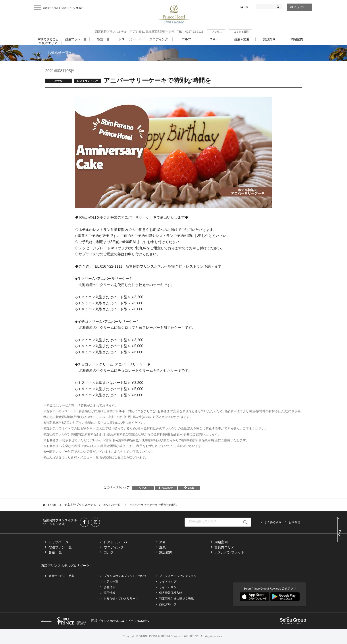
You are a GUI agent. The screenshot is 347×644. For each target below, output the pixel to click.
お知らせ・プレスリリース (121, 599)
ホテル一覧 (111, 581)
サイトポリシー (169, 587)
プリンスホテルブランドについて (125, 576)
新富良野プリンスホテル (80, 505)
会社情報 (110, 587)
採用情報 (110, 593)
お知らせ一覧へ (60, 53)
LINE (189, 488)
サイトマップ (168, 581)
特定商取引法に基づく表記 (176, 599)
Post (143, 488)
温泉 (162, 547)
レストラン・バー (117, 542)
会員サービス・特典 (61, 576)
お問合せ (295, 522)
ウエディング (114, 547)
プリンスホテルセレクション (178, 576)
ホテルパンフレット (229, 552)
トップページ (58, 542)
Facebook (166, 488)
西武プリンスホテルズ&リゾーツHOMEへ (95, 621)
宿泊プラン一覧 (60, 547)
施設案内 (166, 552)
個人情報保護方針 (171, 593)
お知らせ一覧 (112, 505)
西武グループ (168, 604)
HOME (53, 505)
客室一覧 (55, 552)
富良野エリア (224, 547)
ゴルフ (109, 552)
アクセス (217, 32)
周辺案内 (221, 542)
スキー (164, 542)
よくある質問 (241, 32)
